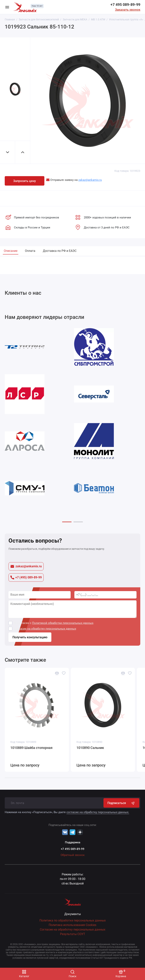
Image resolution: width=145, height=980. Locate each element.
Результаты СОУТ (73, 934)
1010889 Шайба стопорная (31, 748)
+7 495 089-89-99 (125, 5)
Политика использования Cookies (72, 925)
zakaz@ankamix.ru (26, 566)
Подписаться (121, 803)
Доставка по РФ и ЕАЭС (60, 251)
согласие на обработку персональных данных (45, 629)
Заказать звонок (128, 10)
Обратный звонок (73, 855)
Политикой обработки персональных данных (63, 623)
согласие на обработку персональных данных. (98, 812)
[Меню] (7, 7)
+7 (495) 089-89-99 (26, 578)
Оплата (30, 251)
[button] (67, 522)
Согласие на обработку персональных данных (73, 929)
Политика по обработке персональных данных (73, 920)
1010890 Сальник (90, 748)
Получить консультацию (30, 637)
